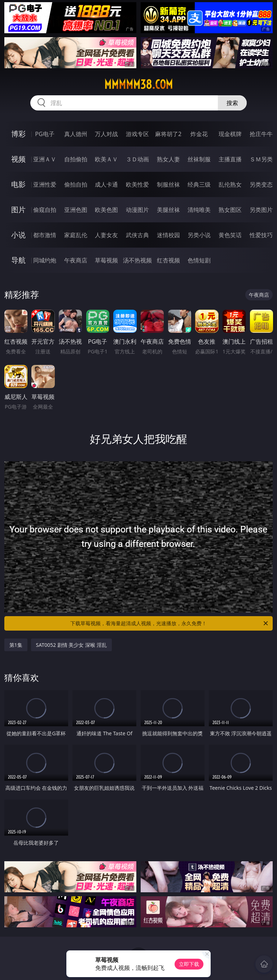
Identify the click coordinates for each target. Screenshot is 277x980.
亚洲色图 (76, 210)
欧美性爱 (137, 184)
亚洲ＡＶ (45, 159)
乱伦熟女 (230, 184)
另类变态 (261, 184)
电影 (18, 184)
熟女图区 (230, 210)
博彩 (18, 134)
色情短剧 (199, 260)
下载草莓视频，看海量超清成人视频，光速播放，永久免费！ (170, 623)
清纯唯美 (199, 210)
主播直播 (230, 159)
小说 (18, 235)
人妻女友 (106, 235)
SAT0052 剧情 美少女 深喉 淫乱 (71, 645)
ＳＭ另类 (261, 159)
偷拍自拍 (76, 184)
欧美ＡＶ (106, 159)
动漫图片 (137, 210)
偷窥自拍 (45, 210)
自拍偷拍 (76, 159)
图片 (18, 210)
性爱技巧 (261, 235)
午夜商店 (76, 260)
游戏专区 (137, 134)
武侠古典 (137, 235)
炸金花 (199, 134)
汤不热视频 (137, 260)
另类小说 (199, 235)
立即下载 (189, 964)
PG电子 (45, 134)
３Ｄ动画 (137, 159)
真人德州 (76, 134)
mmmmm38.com (138, 84)
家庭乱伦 (76, 235)
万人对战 (106, 134)
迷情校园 (168, 235)
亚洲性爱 (45, 184)
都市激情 (45, 235)
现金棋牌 (230, 134)
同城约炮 (45, 260)
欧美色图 (106, 210)
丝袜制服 (199, 159)
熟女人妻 (168, 159)
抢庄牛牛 (261, 134)
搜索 (232, 103)
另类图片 (261, 210)
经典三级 (199, 184)
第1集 (16, 645)
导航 (18, 260)
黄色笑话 (230, 235)
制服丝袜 (168, 184)
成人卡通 (106, 184)
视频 (18, 159)
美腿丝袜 (168, 210)
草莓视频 (106, 260)
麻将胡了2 (168, 134)
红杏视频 (168, 260)
